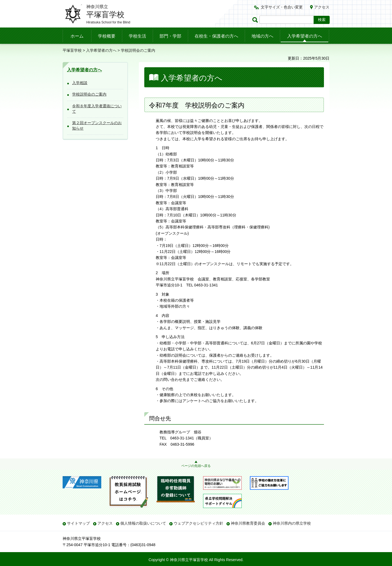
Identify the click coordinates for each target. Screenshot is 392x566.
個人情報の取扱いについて (143, 523)
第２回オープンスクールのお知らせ (97, 126)
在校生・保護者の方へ (216, 36)
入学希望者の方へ (305, 36)
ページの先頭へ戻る (196, 466)
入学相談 (80, 83)
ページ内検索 (256, 20)
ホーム (77, 36)
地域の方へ (262, 36)
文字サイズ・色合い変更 (282, 7)
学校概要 (107, 36)
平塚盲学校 (72, 50)
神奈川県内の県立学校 (292, 523)
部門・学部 (170, 36)
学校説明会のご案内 (89, 94)
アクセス (322, 7)
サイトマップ (78, 523)
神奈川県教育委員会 (248, 523)
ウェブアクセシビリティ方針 (198, 523)
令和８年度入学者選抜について (97, 109)
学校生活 (137, 36)
